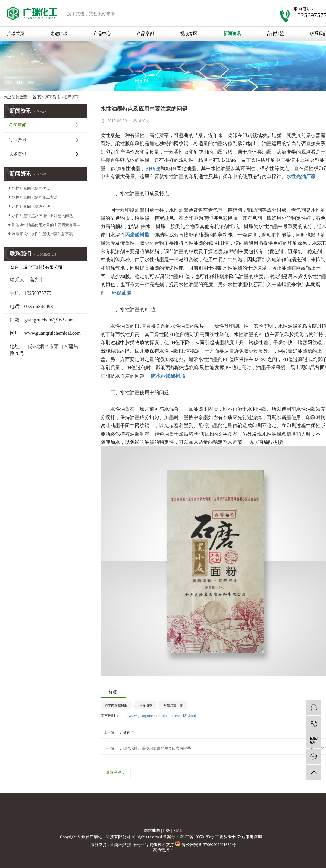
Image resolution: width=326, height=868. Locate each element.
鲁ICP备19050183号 (197, 837)
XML (178, 831)
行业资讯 (18, 140)
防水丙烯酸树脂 (116, 705)
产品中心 (102, 33)
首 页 (37, 97)
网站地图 (152, 831)
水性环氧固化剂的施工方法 (35, 197)
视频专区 (189, 33)
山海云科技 (121, 845)
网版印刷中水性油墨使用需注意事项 (42, 234)
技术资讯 (18, 154)
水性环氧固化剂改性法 (31, 207)
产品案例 (145, 33)
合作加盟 (275, 33)
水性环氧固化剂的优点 (31, 188)
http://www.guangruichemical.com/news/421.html (158, 716)
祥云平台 (140, 845)
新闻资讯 (232, 33)
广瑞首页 (16, 33)
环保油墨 (146, 705)
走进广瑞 (59, 33)
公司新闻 (72, 97)
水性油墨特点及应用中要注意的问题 (42, 216)
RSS (167, 831)
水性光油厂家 (173, 705)
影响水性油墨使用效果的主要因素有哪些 (46, 225)
